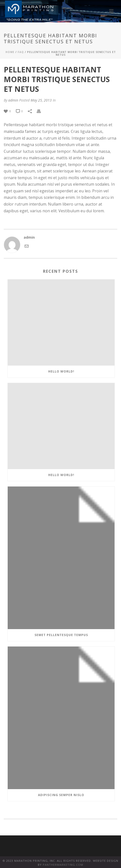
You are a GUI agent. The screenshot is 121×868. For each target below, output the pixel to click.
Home (10, 52)
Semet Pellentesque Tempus (61, 635)
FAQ (21, 52)
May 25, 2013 (41, 100)
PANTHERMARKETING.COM (63, 865)
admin (13, 100)
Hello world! (61, 371)
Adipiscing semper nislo (61, 795)
